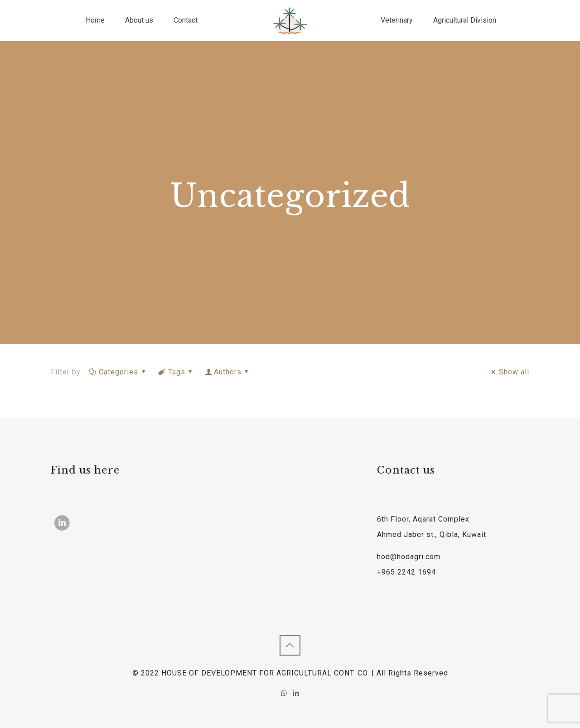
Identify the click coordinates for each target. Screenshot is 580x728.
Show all (509, 372)
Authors (228, 372)
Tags (176, 372)
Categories (118, 372)
